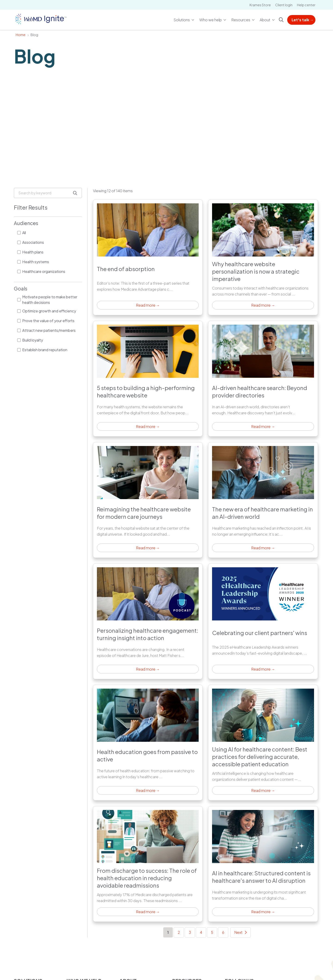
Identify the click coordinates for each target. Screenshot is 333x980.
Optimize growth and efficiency (47, 311)
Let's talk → (303, 20)
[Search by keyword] (48, 193)
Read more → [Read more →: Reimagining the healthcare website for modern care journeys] (148, 548)
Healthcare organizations (41, 271)
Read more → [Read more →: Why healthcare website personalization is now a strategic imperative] (263, 305)
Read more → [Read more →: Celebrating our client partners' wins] (263, 669)
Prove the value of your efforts (46, 321)
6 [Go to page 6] (223, 932)
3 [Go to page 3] (190, 932)
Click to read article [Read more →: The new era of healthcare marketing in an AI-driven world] (263, 500)
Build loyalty (30, 340)
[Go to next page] (240, 932)
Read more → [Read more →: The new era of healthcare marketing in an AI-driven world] (263, 548)
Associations (31, 242)
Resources (241, 17)
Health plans (30, 252)
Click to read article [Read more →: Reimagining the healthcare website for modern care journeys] (148, 500)
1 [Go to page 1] (170, 932)
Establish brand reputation (42, 350)
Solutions (182, 17)
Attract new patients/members (46, 330)
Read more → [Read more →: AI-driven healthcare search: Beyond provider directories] (263, 426)
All (22, 233)
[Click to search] (281, 20)
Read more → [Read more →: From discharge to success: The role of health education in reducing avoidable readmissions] (148, 912)
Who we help (211, 17)
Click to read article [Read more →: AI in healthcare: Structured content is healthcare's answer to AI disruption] (263, 864)
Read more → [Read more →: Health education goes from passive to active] (148, 790)
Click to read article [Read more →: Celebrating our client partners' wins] (263, 621)
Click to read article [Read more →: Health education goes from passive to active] (148, 743)
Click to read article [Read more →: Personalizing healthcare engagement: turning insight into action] (148, 621)
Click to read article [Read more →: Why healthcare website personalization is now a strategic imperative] (263, 257)
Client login (284, 5)
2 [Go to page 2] (179, 932)
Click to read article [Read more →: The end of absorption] (148, 257)
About (265, 17)
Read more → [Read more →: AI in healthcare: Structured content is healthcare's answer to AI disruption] (263, 912)
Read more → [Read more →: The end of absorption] (148, 305)
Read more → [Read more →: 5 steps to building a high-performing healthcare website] (148, 426)
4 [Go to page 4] (201, 932)
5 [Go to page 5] (212, 932)
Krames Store (260, 5)
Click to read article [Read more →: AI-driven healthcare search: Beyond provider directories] (263, 379)
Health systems (33, 262)
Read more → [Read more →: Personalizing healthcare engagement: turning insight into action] (148, 669)
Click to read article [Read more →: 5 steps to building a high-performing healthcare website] (148, 379)
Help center (306, 5)
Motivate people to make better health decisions (47, 300)
